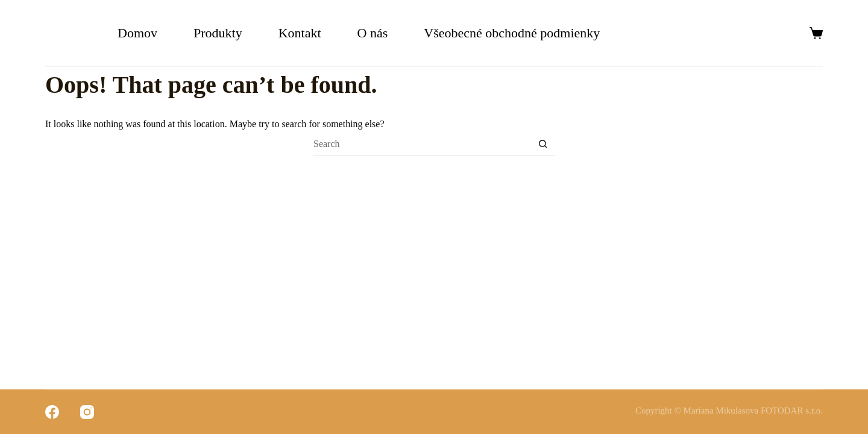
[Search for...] (422, 144)
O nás (373, 33)
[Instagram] (87, 412)
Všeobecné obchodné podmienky (514, 33)
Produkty (218, 33)
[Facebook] (52, 412)
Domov (137, 33)
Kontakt (300, 33)
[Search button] (542, 144)
